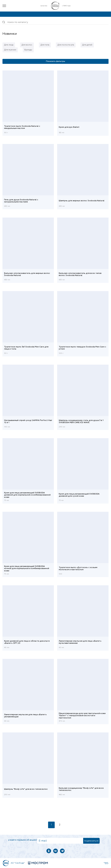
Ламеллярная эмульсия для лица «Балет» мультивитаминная (80, 642)
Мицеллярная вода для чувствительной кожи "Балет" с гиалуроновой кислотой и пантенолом (82, 716)
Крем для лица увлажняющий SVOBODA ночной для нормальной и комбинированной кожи (27, 569)
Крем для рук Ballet (69, 127)
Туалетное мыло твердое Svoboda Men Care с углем (83, 348)
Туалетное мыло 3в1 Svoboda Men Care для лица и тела (26, 348)
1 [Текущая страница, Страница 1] (51, 825)
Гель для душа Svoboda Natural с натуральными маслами (21, 201)
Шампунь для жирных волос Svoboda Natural (82, 201)
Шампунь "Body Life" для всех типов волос (26, 789)
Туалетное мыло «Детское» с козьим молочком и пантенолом (78, 569)
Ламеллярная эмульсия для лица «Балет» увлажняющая (25, 716)
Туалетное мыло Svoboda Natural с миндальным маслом (22, 127)
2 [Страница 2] (60, 825)
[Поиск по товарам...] (55, 22)
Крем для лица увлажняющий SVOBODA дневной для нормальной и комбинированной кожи (27, 495)
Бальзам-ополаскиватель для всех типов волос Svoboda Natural (80, 274)
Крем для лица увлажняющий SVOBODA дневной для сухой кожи (79, 495)
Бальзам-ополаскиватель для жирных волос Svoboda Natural (27, 274)
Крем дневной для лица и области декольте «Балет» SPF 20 (27, 642)
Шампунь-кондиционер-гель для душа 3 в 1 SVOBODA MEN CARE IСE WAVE (81, 421)
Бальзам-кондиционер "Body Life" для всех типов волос (81, 789)
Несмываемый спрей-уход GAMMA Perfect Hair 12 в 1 (28, 421)
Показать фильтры (55, 61)
